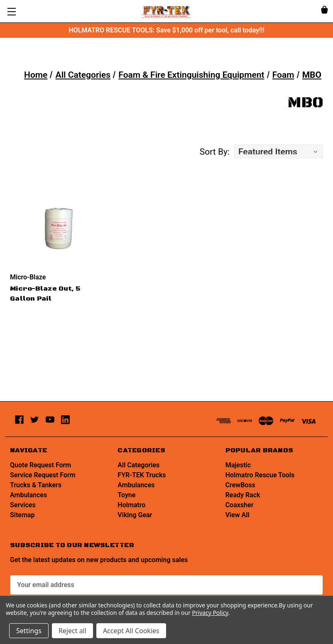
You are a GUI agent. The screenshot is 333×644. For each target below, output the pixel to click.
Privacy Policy (210, 613)
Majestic (238, 465)
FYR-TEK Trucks (142, 475)
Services (23, 505)
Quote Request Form (40, 465)
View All (238, 515)
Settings (29, 631)
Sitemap (22, 515)
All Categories (138, 465)
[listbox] (278, 151)
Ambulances (28, 495)
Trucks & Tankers (36, 485)
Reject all (72, 631)
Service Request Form (43, 475)
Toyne (126, 495)
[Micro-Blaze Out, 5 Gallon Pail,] (59, 228)
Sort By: (215, 152)
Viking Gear (135, 515)
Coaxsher (240, 505)
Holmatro (131, 505)
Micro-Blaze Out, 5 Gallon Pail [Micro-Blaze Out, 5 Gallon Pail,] (45, 294)
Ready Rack (243, 495)
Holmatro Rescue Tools (260, 475)
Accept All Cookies (131, 631)
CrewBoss (240, 485)
